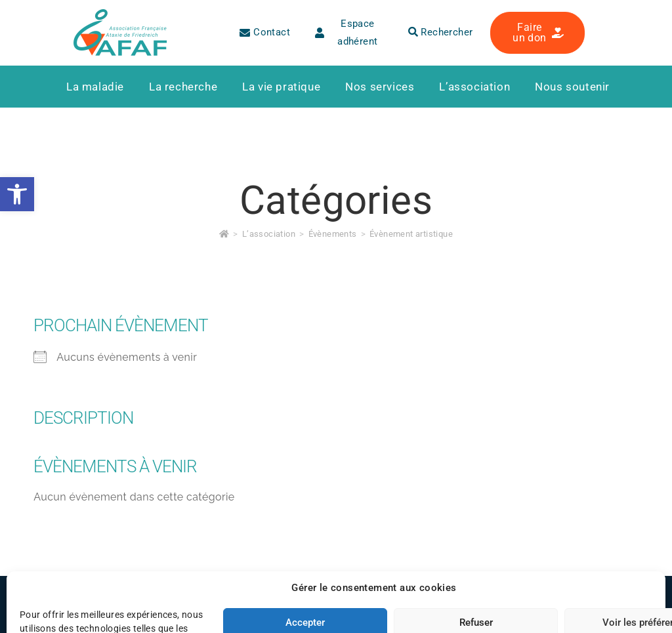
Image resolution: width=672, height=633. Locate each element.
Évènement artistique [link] (411, 234)
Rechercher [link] (441, 32)
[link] (17, 194)
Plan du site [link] (268, 603)
